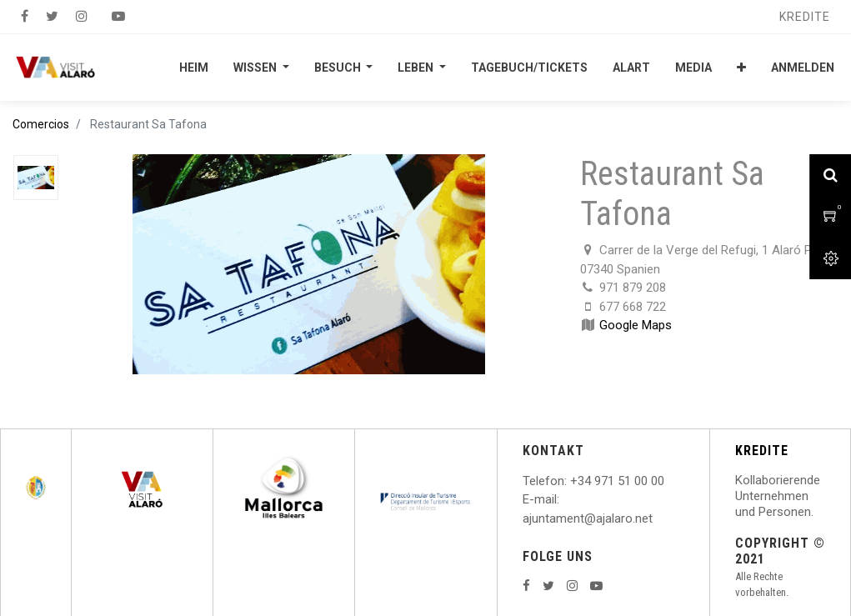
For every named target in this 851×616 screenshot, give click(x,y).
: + (571, 481)
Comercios (41, 124)
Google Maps (636, 325)
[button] (741, 68)
